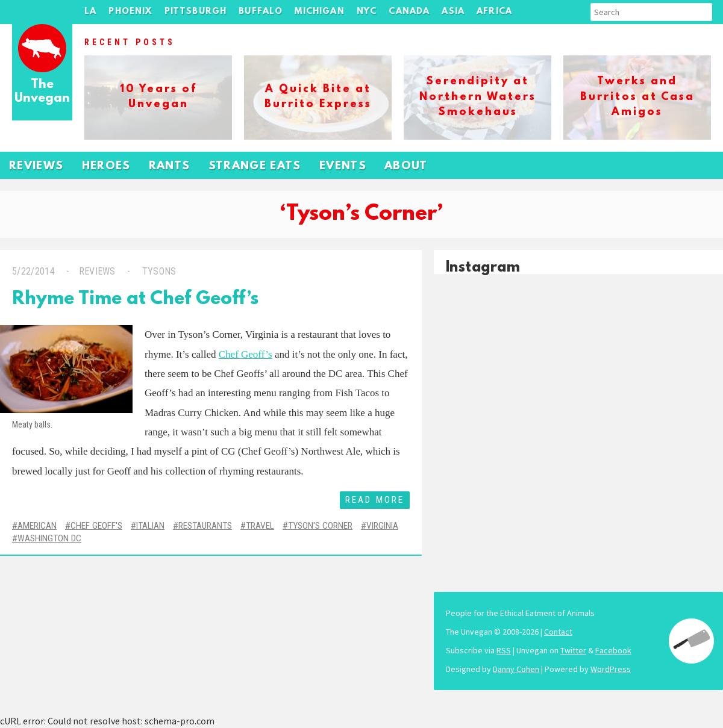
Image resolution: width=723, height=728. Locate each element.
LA (90, 12)
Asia (453, 12)
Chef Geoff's (96, 526)
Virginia (382, 526)
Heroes (106, 166)
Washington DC (49, 538)
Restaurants (205, 526)
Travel (260, 526)
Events (343, 166)
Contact (558, 632)
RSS (504, 650)
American (37, 526)
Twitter (573, 650)
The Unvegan (42, 92)
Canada (409, 12)
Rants (170, 166)
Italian (150, 526)
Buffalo (261, 12)
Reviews (36, 166)
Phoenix (130, 12)
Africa (494, 12)
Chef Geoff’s (246, 354)
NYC (367, 12)
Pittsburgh (196, 12)
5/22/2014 (33, 271)
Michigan (319, 12)
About (406, 166)
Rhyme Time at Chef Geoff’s (135, 300)
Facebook (613, 650)
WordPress (611, 669)
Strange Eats (255, 166)
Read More (375, 500)
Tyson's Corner (320, 526)
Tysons (158, 271)
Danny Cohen (516, 669)
